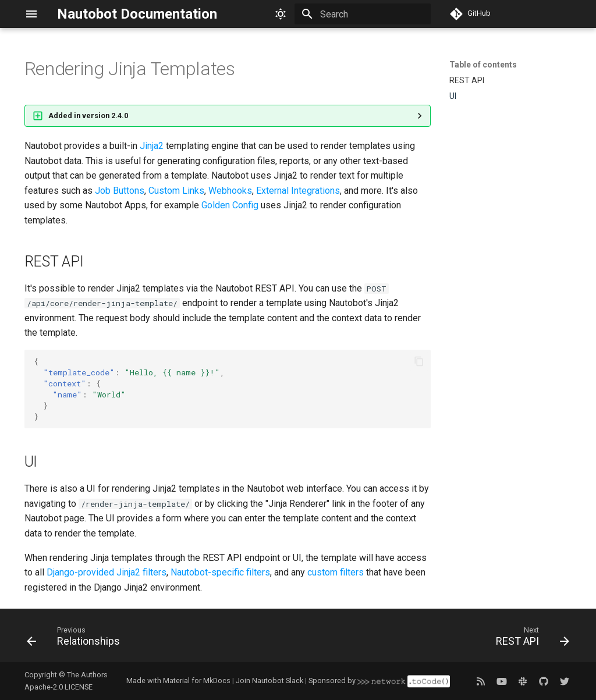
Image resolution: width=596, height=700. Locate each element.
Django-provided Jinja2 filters (107, 572)
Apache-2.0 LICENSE (58, 687)
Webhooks (230, 191)
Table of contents (483, 65)
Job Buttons (120, 191)
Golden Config (230, 205)
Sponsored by (379, 681)
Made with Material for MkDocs (178, 681)
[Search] (363, 14)
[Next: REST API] (530, 639)
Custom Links (176, 191)
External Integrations (298, 191)
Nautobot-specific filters (220, 572)
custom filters (336, 572)
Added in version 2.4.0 (88, 116)
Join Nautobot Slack (269, 681)
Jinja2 (152, 146)
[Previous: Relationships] (76, 639)
